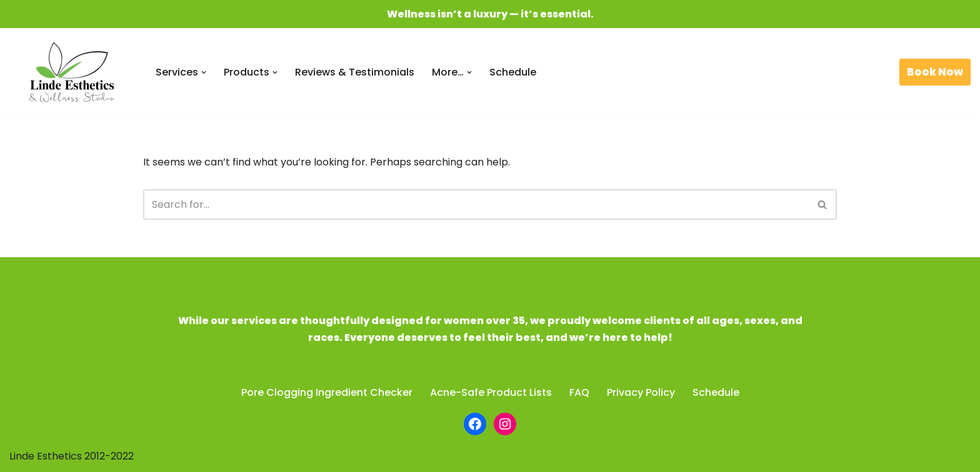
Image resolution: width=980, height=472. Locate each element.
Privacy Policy (641, 392)
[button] (204, 72)
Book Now (935, 72)
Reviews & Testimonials (355, 72)
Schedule (513, 72)
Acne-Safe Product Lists (491, 392)
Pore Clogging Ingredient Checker (327, 392)
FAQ (579, 392)
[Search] (476, 204)
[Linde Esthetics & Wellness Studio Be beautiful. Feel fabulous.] (72, 72)
